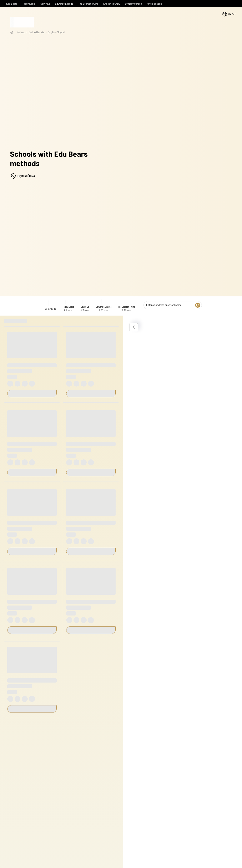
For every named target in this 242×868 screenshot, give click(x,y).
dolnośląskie (37, 32)
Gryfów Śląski (56, 32)
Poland (21, 32)
